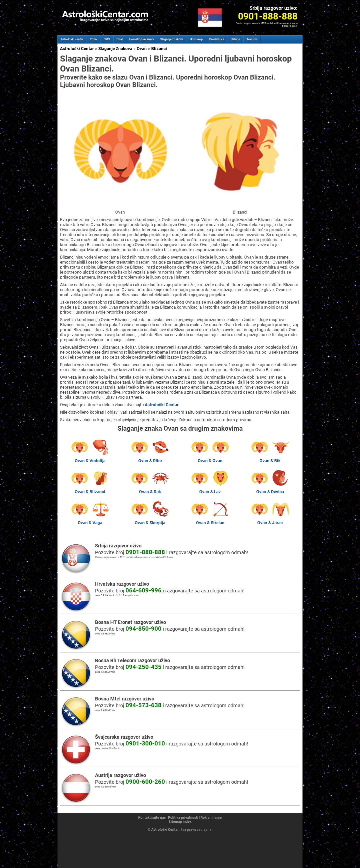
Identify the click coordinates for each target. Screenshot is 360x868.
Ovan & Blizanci (90, 489)
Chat (120, 39)
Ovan (142, 49)
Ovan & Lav (210, 489)
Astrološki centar (72, 39)
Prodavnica (217, 39)
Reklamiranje (211, 817)
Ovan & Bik (270, 458)
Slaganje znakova (172, 39)
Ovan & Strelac (210, 520)
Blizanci (159, 49)
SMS (107, 39)
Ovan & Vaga (90, 520)
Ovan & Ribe (150, 458)
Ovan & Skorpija (150, 520)
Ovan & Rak (150, 489)
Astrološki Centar (77, 49)
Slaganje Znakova (115, 49)
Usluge (235, 39)
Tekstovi (252, 39)
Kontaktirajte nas (152, 817)
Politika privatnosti (183, 817)
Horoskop (196, 39)
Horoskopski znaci (141, 39)
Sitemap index (180, 821)
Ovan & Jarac (270, 520)
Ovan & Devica (270, 489)
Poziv (93, 39)
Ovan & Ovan (210, 458)
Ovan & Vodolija (90, 458)
